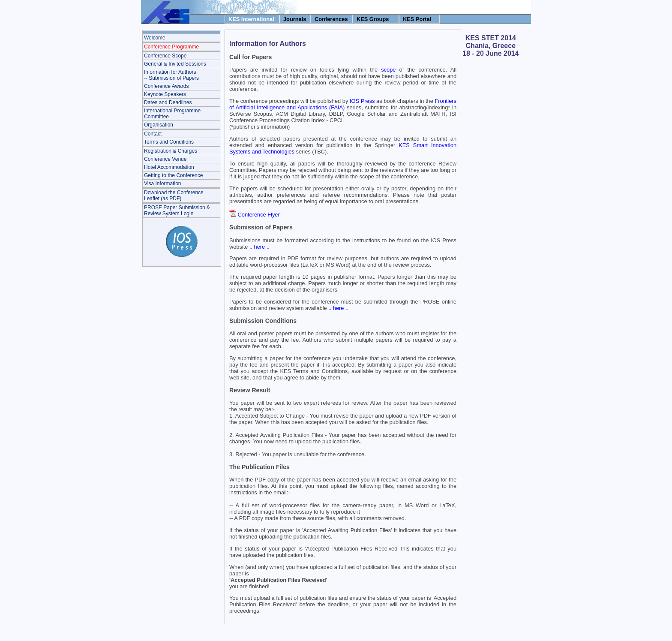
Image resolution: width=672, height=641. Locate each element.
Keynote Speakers (165, 94)
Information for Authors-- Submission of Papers (171, 75)
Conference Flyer (259, 215)
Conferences (331, 19)
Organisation (159, 125)
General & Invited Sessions (175, 64)
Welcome (155, 38)
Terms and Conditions (169, 142)
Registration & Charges (171, 151)
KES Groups (373, 19)
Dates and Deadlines (168, 102)
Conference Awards (166, 86)
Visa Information (163, 184)
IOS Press (362, 101)
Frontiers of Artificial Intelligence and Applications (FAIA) (343, 104)
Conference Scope (165, 56)
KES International (251, 19)
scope (388, 70)
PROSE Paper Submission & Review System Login (177, 211)
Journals (295, 19)
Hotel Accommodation (169, 167)
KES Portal (417, 19)
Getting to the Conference (173, 175)
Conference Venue (165, 159)
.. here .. (259, 247)
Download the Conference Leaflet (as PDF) (174, 196)
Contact (153, 134)
